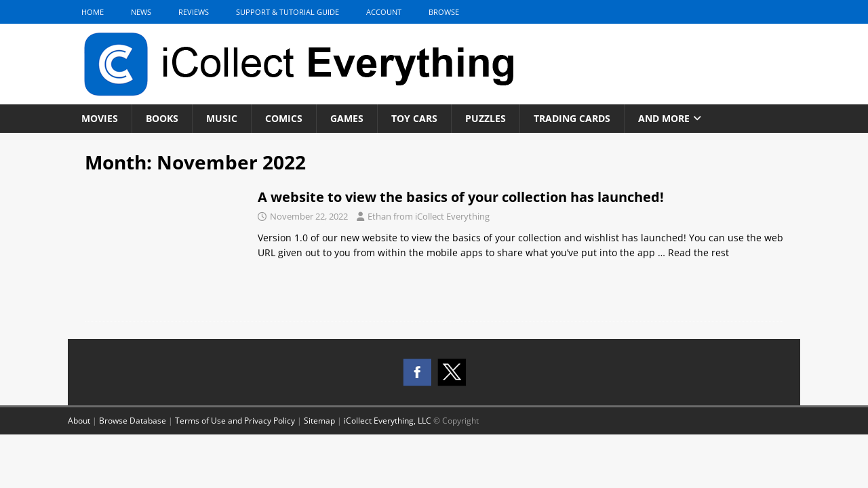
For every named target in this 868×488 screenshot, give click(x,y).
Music (222, 118)
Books (162, 118)
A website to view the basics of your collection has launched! (461, 197)
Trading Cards (572, 118)
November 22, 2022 (309, 216)
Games (347, 118)
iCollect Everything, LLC (388, 421)
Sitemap (319, 421)
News (141, 12)
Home (93, 12)
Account (384, 12)
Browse (444, 12)
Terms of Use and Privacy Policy (235, 421)
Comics (284, 118)
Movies (100, 118)
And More (664, 118)
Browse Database (133, 421)
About (79, 421)
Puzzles (486, 118)
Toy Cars (414, 118)
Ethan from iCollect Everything (429, 216)
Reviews (194, 12)
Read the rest (698, 252)
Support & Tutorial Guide (288, 12)
